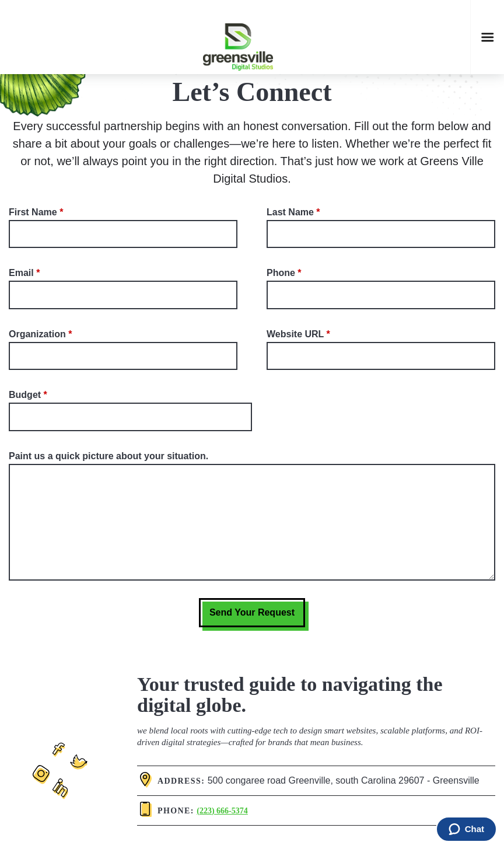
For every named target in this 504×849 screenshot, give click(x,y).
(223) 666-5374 (222, 811)
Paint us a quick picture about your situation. (108, 456)
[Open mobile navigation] (487, 37)
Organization (37, 334)
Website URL (295, 334)
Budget (25, 395)
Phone (281, 273)
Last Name (290, 212)
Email (21, 273)
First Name (33, 212)
